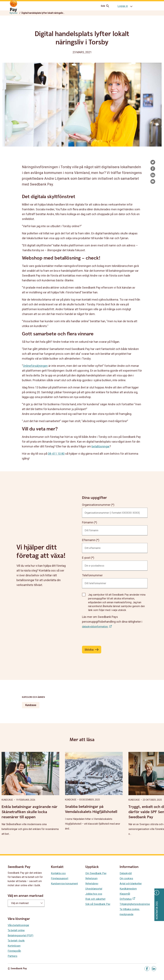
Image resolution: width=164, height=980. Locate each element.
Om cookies (126, 878)
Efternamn (89, 540)
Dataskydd (126, 873)
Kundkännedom (128, 889)
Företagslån (14, 951)
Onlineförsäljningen (35, 366)
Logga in (123, 6)
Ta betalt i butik (16, 941)
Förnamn (88, 522)
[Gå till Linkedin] (154, 969)
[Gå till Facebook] (147, 969)
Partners (12, 956)
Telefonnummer (92, 575)
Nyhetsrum (91, 878)
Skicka (89, 650)
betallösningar (101, 446)
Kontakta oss (58, 873)
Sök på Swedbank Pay (98, 904)
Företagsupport (60, 878)
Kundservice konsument (64, 884)
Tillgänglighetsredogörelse (135, 904)
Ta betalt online (16, 930)
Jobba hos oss (94, 894)
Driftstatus (126, 899)
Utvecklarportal (94, 889)
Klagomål (125, 894)
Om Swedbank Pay (96, 873)
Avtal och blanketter (131, 884)
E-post (86, 558)
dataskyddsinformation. (95, 627)
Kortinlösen (14, 946)
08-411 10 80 (56, 454)
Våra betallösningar (18, 925)
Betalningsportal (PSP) (20, 936)
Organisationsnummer (96, 505)
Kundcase (31, 705)
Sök (105, 6)
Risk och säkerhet (95, 899)
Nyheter (14, 13)
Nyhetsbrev (92, 884)
